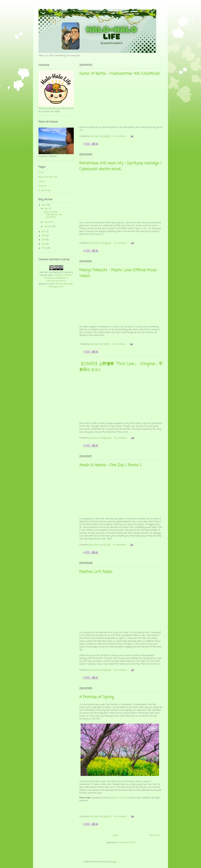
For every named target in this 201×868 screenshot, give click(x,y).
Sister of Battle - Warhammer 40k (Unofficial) (120, 74)
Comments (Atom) (127, 843)
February (48, 227)
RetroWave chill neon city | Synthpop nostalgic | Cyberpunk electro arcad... (121, 166)
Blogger (113, 862)
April (47, 209)
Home (115, 835)
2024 (44, 205)
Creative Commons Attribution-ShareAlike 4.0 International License (58, 278)
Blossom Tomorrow (120, 798)
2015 (44, 240)
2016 (44, 236)
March (47, 222)
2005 (44, 248)
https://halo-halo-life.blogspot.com (61, 285)
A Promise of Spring (97, 697)
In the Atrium (45, 191)
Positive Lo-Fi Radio (96, 572)
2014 (44, 244)
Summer (42, 186)
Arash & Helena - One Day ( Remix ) (110, 465)
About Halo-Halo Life (48, 177)
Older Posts (155, 835)
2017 (44, 232)
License (42, 182)
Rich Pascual (65, 272)
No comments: (120, 136)
